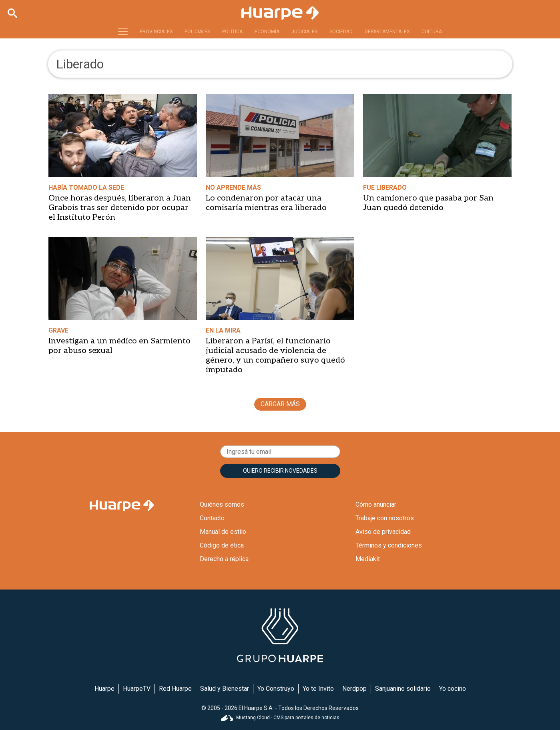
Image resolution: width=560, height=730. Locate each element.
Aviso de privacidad (383, 532)
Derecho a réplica (224, 559)
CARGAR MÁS (280, 404)
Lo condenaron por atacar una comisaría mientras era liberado (266, 203)
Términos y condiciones (389, 545)
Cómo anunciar (376, 504)
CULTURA (432, 32)
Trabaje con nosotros (385, 518)
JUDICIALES (304, 32)
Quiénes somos (222, 504)
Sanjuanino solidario (403, 689)
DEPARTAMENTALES (387, 32)
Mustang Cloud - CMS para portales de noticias (280, 718)
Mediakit (368, 559)
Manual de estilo (223, 532)
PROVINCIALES (156, 32)
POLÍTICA (232, 32)
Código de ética (222, 545)
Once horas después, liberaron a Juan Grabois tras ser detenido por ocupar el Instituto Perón (120, 208)
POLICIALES (197, 32)
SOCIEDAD (341, 32)
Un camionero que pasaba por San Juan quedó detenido (428, 203)
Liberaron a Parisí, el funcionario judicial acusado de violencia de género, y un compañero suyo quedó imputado (275, 355)
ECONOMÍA (267, 32)
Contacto (212, 518)
